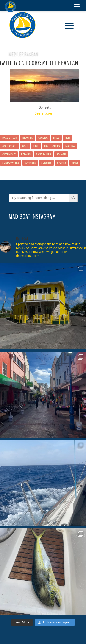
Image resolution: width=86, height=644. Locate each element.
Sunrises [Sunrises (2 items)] (30, 163)
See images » (45, 113)
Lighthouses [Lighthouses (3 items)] (52, 146)
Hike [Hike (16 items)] (36, 146)
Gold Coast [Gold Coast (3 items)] (10, 146)
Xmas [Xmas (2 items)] (75, 163)
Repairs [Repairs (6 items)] (26, 154)
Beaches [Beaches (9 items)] (28, 138)
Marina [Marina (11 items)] (70, 146)
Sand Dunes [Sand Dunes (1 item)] (43, 154)
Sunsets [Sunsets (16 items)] (46, 163)
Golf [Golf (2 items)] (25, 146)
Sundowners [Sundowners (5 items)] (11, 163)
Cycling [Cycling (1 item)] (43, 138)
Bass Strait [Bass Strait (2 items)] (10, 138)
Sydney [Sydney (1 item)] (62, 163)
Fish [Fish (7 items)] (67, 138)
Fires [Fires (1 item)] (56, 138)
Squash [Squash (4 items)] (61, 154)
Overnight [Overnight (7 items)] (9, 154)
